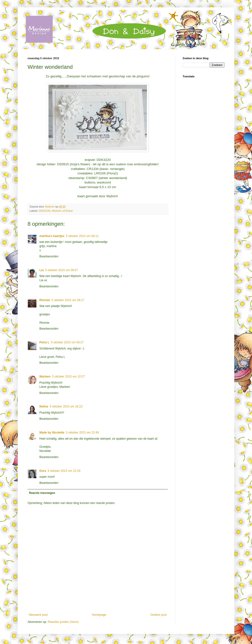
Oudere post (158, 615)
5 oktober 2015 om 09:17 (68, 300)
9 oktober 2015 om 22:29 (64, 471)
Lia (41, 270)
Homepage (99, 615)
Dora (43, 471)
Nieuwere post (38, 615)
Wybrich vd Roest (62, 211)
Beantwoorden (49, 256)
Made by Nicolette (52, 433)
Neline (44, 406)
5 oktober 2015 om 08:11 (82, 236)
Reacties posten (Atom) (63, 622)
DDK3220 (45, 211)
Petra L (44, 342)
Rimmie (45, 300)
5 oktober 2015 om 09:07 (61, 270)
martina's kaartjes (52, 236)
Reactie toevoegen (42, 493)
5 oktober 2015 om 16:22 (66, 406)
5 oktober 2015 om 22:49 (82, 433)
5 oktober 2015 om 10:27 (68, 377)
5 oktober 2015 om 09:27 (67, 342)
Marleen (45, 377)
